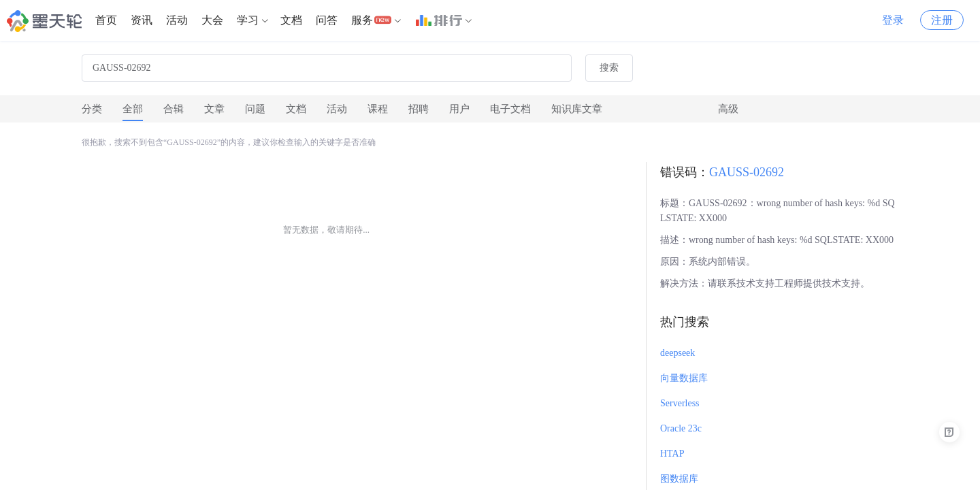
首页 (106, 20)
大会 (212, 20)
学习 (248, 20)
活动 (177, 20)
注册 (942, 20)
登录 (893, 20)
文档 (291, 20)
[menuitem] (106, 20)
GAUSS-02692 (747, 172)
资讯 (142, 20)
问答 (327, 20)
